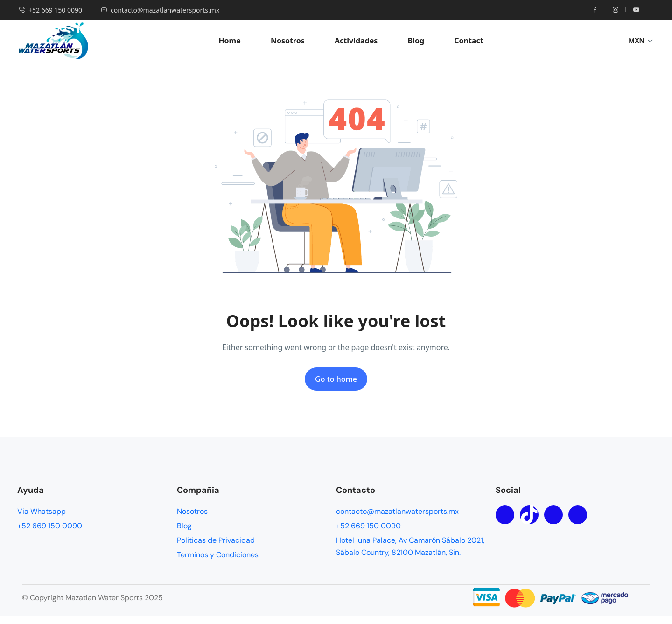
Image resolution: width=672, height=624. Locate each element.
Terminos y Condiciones (218, 555)
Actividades (356, 41)
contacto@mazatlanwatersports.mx (160, 10)
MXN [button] (641, 40)
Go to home (336, 379)
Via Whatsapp (42, 511)
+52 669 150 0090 (50, 10)
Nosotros (288, 41)
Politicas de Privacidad (216, 540)
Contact (469, 41)
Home (229, 41)
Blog (416, 41)
